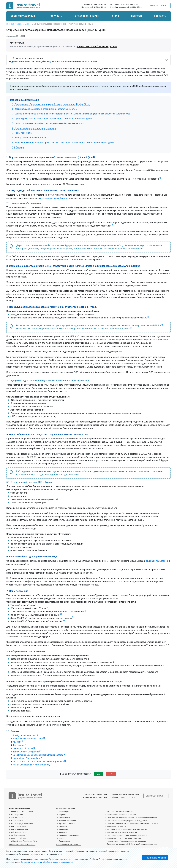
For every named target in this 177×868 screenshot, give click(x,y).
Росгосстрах (64, 841)
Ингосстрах (64, 812)
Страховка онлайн (87, 16)
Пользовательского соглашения (63, 859)
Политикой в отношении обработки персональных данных (47, 862)
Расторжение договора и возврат (121, 815)
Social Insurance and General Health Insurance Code (38, 755)
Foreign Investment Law (24, 735)
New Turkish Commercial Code (28, 739)
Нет (111, 774)
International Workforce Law (26, 758)
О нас (115, 16)
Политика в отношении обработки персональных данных (132, 818)
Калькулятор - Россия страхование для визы (126, 841)
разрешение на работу (112, 245)
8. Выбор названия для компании (29, 138)
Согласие (63, 826)
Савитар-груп (17, 815)
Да (98, 774)
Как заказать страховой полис (120, 812)
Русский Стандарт (67, 823)
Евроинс (63, 815)
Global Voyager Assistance (22, 823)
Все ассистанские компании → (22, 845)
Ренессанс (64, 829)
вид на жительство (156, 561)
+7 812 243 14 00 (98, 7)
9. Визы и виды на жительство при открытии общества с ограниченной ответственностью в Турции (63, 142)
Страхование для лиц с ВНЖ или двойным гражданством (132, 844)
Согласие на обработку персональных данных (127, 821)
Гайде (62, 838)
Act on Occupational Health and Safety (31, 765)
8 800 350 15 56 (131, 4)
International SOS (18, 838)
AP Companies (17, 818)
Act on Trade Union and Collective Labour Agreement (38, 761)
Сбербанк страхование (69, 835)
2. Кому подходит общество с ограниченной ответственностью (44, 109)
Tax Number (19, 745)
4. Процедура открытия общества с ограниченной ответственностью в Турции (52, 119)
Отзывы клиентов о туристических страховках (127, 835)
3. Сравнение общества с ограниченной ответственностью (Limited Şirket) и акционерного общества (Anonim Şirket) (71, 114)
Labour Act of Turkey (23, 748)
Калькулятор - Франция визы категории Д (125, 838)
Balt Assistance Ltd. (19, 832)
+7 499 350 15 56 (98, 4)
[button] (25, 16)
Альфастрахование (67, 821)
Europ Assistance (18, 826)
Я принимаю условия (155, 858)
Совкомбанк (64, 818)
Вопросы (137, 16)
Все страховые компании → (68, 845)
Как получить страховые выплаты (122, 832)
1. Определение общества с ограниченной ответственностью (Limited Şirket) (51, 104)
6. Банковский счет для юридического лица (35, 128)
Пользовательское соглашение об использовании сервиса (133, 823)
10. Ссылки (18, 147)
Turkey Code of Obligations (26, 752)
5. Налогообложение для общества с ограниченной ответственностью (48, 123)
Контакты (160, 16)
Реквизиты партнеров (117, 826)
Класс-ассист (17, 821)
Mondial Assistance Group (22, 812)
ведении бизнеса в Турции (54, 198)
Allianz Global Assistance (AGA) (24, 841)
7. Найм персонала (22, 133)
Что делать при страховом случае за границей (127, 829)
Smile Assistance (18, 835)
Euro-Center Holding (19, 829)
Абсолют (63, 832)
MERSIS (17, 742)
